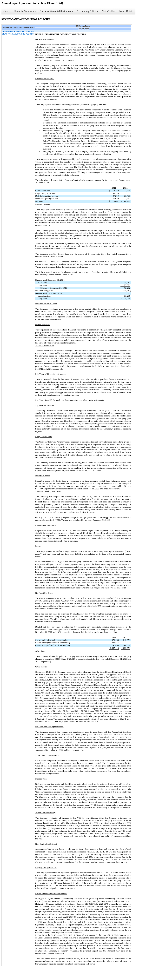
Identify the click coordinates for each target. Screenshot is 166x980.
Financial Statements (25, 11)
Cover (7, 11)
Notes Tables (109, 11)
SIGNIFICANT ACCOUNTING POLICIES (18, 34)
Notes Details (126, 11)
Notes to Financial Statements (56, 11)
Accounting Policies (87, 11)
